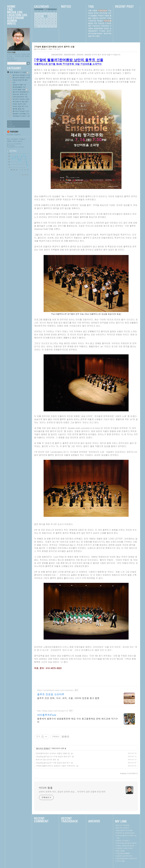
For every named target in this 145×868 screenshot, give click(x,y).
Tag (17, 9)
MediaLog (17, 12)
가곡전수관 (92, 21)
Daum (12, 145)
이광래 (95, 11)
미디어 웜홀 (11, 52)
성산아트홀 (107, 21)
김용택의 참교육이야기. (125, 856)
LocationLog (17, 15)
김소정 (109, 31)
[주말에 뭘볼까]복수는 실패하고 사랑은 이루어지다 (56, 766)
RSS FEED (13, 151)
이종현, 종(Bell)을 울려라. (126, 846)
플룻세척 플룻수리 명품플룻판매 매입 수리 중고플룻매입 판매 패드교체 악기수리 (78, 720)
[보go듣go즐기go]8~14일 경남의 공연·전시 (53, 763)
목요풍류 (103, 18)
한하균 (106, 28)
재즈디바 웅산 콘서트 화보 (46, 759)
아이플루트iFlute (47, 715)
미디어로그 (15, 139)
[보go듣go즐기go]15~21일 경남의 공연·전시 (53, 756)
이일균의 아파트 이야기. (125, 848)
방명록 (9, 141)
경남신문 (101, 23)
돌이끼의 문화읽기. (123, 828)
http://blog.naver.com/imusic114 (52, 711)
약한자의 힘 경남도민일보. (126, 833)
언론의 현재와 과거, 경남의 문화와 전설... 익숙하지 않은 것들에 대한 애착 (72, 792)
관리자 (15, 141)
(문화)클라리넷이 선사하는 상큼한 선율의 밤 (53, 753)
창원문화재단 (99, 28)
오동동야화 (103, 13)
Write (17, 24)
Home (17, 7)
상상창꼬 (102, 31)
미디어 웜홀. (121, 861)
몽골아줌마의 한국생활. (125, 830)
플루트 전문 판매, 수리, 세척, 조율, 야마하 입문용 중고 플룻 (68, 698)
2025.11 (46, 9)
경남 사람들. (121, 851)
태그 (8, 139)
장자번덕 (101, 16)
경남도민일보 (103, 11)
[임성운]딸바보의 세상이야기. (127, 858)
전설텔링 (94, 16)
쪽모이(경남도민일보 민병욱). (127, 843)
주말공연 (95, 18)
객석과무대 (105, 26)
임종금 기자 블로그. (123, 841)
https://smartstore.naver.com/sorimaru (55, 690)
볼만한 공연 (93, 23)
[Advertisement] (86, 678)
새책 (90, 11)
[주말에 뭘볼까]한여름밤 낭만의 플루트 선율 (54, 47)
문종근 (96, 13)
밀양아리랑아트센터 (95, 34)
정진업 (109, 18)
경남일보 (100, 21)
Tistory (21, 147)
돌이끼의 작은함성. (123, 825)
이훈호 (97, 36)
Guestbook (17, 18)
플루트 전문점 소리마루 (51, 694)
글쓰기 (20, 141)
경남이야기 (96, 26)
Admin (17, 21)
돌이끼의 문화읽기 (41, 49)
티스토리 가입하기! (14, 135)
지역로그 (22, 139)
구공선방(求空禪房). (123, 853)
